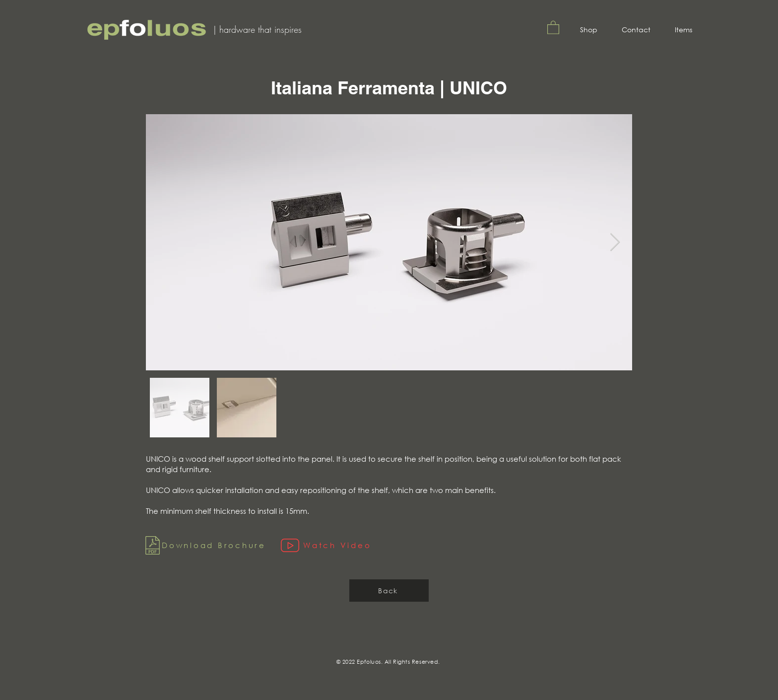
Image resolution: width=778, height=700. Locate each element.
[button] (553, 27)
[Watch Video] (368, 545)
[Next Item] (615, 243)
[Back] (389, 591)
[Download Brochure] (206, 545)
